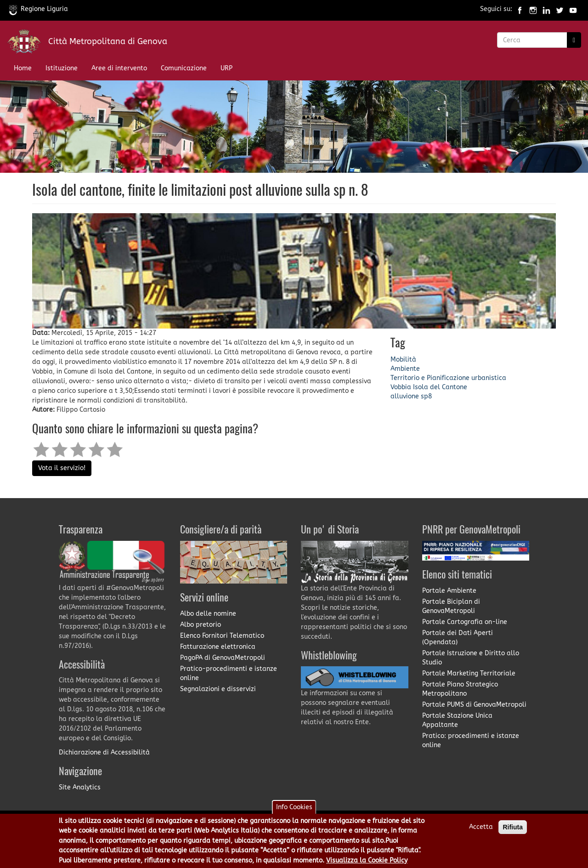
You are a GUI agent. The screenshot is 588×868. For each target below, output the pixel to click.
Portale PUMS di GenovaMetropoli (474, 705)
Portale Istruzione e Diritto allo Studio (471, 658)
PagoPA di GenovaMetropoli (223, 658)
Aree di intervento (119, 68)
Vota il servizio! (62, 468)
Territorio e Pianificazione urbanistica (448, 378)
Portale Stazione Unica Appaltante (457, 720)
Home (23, 68)
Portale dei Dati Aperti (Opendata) (458, 638)
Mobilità (403, 360)
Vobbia (401, 387)
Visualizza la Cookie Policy (367, 863)
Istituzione (62, 68)
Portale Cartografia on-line (465, 622)
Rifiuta (513, 830)
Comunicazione (184, 68)
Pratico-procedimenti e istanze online (229, 673)
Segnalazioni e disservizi (218, 689)
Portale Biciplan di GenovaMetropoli (451, 606)
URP (226, 68)
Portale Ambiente (449, 591)
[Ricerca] (574, 40)
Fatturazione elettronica (218, 647)
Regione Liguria (39, 9)
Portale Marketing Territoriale (469, 673)
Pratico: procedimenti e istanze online (471, 740)
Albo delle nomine (208, 614)
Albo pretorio (201, 625)
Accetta (481, 830)
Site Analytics (80, 787)
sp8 (426, 396)
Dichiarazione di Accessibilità (104, 752)
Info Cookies (294, 810)
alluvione (405, 396)
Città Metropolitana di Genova (108, 41)
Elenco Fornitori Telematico (222, 636)
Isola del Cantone (440, 387)
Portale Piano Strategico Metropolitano (460, 689)
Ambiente (405, 369)
